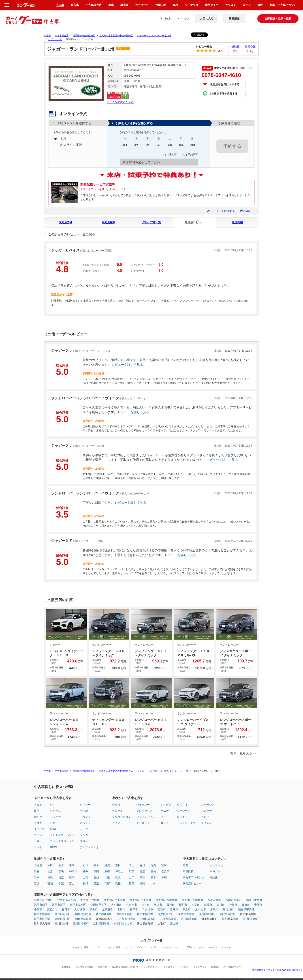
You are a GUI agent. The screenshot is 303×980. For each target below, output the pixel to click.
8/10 (192, 146)
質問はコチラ (170, 967)
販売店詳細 (66, 222)
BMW (53, 847)
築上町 (174, 924)
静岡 (96, 871)
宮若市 (162, 909)
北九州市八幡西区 (192, 900)
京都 (107, 871)
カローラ (117, 811)
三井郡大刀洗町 (126, 919)
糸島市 (214, 909)
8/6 (147, 146)
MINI (53, 829)
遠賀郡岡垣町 (207, 914)
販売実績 (237, 222)
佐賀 (153, 865)
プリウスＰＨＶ (122, 817)
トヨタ (38, 805)
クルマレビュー (219, 865)
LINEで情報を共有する (224, 94)
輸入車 (75, 5)
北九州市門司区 (43, 900)
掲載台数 (250, 47)
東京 (72, 865)
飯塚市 (158, 905)
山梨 (85, 877)
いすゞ (54, 805)
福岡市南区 (41, 905)
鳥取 (118, 877)
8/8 (170, 146)
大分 (153, 883)
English (169, 19)
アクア (116, 823)
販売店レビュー (194, 222)
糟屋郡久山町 (124, 914)
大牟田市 (116, 905)
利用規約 (102, 967)
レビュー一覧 (55, 39)
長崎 (153, 871)
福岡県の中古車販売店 (84, 35)
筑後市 (208, 905)
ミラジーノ (184, 811)
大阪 (107, 877)
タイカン (207, 823)
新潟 (72, 877)
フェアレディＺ (146, 817)
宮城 (37, 883)
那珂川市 (228, 909)
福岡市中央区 (254, 900)
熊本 (153, 877)
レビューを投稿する (223, 211)
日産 (37, 811)
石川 (85, 865)
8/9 (181, 146)
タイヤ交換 (192, 5)
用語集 (214, 877)
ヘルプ (185, 19)
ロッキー (182, 817)
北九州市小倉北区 (115, 900)
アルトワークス (186, 823)
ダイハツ (39, 829)
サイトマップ (200, 967)
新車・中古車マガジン (283, 5)
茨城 (50, 883)
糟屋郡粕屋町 (145, 914)
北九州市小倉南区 (141, 900)
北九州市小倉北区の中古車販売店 (116, 35)
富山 (72, 883)
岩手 (37, 877)
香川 (142, 865)
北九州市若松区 (67, 900)
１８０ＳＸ (143, 823)
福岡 (142, 883)
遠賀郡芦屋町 (166, 914)
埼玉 (61, 877)
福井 (85, 871)
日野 (53, 823)
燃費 (186, 865)
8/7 (159, 146)
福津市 (134, 909)
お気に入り (207, 19)
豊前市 (246, 905)
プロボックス (144, 811)
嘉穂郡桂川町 (63, 919)
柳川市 (183, 905)
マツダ (38, 847)
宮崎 (164, 865)
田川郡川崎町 (251, 919)
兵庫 (107, 883)
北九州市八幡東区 (166, 900)
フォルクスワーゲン (62, 841)
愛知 (96, 877)
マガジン (215, 871)
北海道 (38, 865)
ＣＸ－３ (182, 805)
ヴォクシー (143, 805)
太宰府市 (107, 909)
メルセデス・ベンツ (62, 835)
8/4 (125, 146)
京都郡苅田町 (101, 924)
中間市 (258, 905)
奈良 (118, 865)
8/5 (136, 146)
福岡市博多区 (234, 900)
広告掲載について (232, 967)
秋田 (50, 865)
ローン (247, 5)
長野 (85, 883)
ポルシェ (85, 823)
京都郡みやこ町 (123, 924)
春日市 (66, 909)
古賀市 (121, 909)
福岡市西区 (59, 905)
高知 (142, 877)
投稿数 (235, 47)
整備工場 (161, 5)
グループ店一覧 (151, 222)
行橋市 (233, 905)
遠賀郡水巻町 (186, 914)
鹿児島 (165, 871)
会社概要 (66, 967)
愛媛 (142, 871)
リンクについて (151, 967)
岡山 (132, 865)
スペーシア (208, 805)
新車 (111, 5)
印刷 (247, 211)
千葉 (61, 883)
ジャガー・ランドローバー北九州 (154, 35)
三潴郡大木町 (148, 919)
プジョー (85, 841)
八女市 (196, 905)
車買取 (124, 5)
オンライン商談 (71, 145)
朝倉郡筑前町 (83, 919)
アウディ (85, 817)
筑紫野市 (52, 909)
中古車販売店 (62, 35)
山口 (132, 877)
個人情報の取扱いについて (125, 967)
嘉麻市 (174, 909)
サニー (165, 811)
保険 (260, 5)
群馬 (61, 871)
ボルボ (84, 811)
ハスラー (207, 811)
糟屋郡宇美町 (246, 909)
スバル (38, 835)
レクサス (55, 811)
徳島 (132, 883)
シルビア (166, 805)
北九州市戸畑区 (90, 900)
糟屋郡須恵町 (83, 914)
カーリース (142, 5)
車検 (175, 5)
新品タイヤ (212, 5)
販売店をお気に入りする (225, 84)
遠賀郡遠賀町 (227, 914)
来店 (63, 139)
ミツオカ (55, 817)
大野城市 (80, 909)
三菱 (37, 841)
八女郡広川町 (168, 919)
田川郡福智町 (81, 924)
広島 (132, 871)
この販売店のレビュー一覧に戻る (72, 234)
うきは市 (148, 909)
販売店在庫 (109, 222)
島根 (118, 883)
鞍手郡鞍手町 (42, 919)
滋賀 (107, 865)
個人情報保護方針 (84, 967)
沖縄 (164, 877)
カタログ (230, 5)
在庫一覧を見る (241, 753)
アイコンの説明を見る (120, 102)
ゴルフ (205, 817)
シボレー (85, 805)
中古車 (47, 35)
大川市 (221, 905)
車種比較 (188, 871)
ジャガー (85, 835)
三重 (96, 883)
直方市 (145, 905)
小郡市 (38, 909)
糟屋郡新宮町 (104, 914)
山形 (50, 871)
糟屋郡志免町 (63, 914)
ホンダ (38, 817)
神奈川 (73, 871)
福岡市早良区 (98, 905)
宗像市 (94, 909)
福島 (50, 877)
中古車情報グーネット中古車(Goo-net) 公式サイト (278, 970)
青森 (37, 871)
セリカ (116, 805)
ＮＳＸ (165, 823)
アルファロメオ (89, 847)
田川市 (171, 905)
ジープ (84, 829)
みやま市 (201, 909)
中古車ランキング (194, 877)
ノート (165, 817)
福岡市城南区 (78, 905)
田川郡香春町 (189, 919)
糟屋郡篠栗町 (42, 914)
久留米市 (132, 905)
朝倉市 (187, 909)
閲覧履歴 (234, 19)
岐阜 (96, 865)
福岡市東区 (214, 900)
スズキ (38, 823)
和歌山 (119, 871)
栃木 (61, 865)
